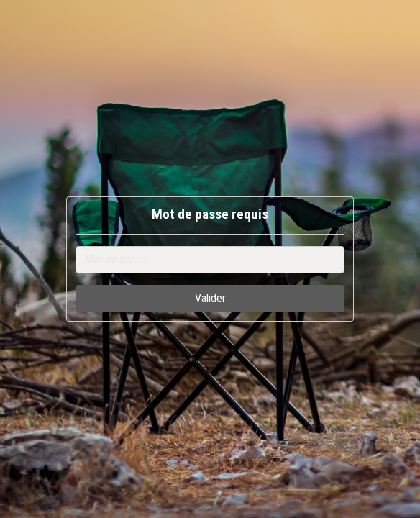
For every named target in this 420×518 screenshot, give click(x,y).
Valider (210, 298)
